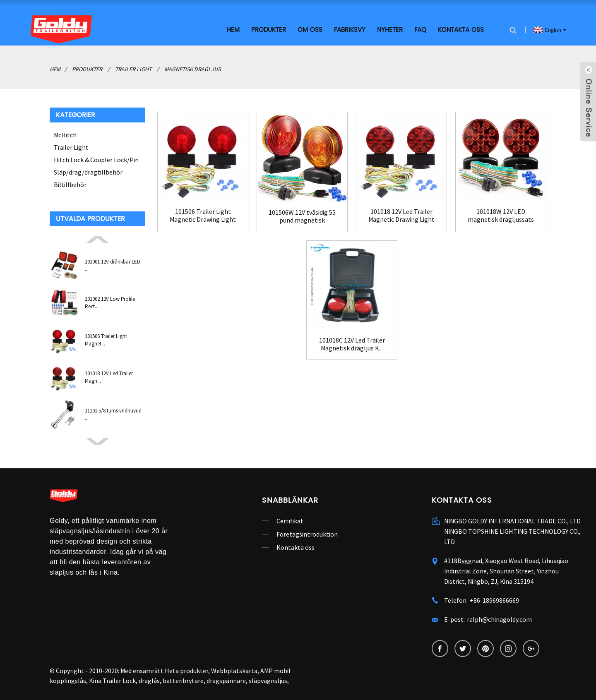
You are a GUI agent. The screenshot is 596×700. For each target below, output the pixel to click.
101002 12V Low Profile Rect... (110, 303)
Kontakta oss (461, 30)
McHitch (65, 135)
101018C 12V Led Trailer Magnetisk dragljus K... (352, 344)
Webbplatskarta (234, 671)
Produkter (269, 30)
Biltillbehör (70, 185)
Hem (233, 30)
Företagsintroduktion (307, 534)
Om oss (310, 30)
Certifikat (290, 521)
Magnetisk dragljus (192, 69)
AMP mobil (275, 671)
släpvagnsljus (268, 681)
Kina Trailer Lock (112, 681)
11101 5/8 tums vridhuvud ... (113, 414)
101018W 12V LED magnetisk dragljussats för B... (501, 216)
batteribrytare (183, 681)
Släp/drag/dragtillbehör (88, 172)
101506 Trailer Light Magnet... (106, 340)
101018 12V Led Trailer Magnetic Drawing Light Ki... (401, 216)
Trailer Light (133, 69)
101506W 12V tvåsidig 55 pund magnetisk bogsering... (302, 216)
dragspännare (226, 681)
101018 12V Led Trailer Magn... (109, 377)
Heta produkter (186, 671)
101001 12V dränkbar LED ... (113, 265)
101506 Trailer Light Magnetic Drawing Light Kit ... (203, 216)
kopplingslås (68, 681)
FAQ (420, 30)
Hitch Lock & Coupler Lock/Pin (96, 160)
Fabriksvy (350, 30)
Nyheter (390, 30)
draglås (149, 681)
